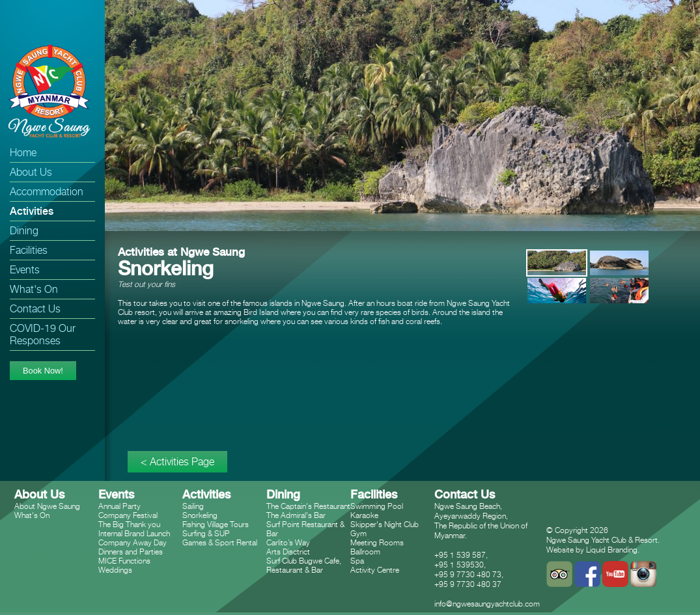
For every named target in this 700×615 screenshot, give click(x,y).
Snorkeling (200, 515)
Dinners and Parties (131, 552)
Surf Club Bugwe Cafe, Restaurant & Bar (304, 565)
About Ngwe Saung (47, 506)
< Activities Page (177, 462)
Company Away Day (133, 542)
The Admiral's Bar (296, 515)
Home (23, 153)
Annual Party (119, 506)
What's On (34, 289)
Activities (32, 211)
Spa (357, 561)
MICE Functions (124, 561)
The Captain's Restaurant (308, 506)
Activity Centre (375, 570)
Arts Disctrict (288, 552)
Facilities (29, 250)
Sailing (193, 506)
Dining (24, 231)
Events (25, 270)
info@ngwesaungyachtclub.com (487, 604)
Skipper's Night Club (385, 524)
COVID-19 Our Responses (43, 335)
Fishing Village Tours (216, 524)
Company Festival (128, 515)
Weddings (115, 570)
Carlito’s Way (288, 542)
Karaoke (364, 515)
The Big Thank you (129, 524)
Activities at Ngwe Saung (181, 252)
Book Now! (43, 371)
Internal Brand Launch (134, 533)
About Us (31, 172)
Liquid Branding (612, 550)
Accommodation (47, 192)
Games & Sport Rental (220, 542)
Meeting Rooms (377, 542)
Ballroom (365, 552)
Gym (358, 533)
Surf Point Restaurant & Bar (305, 529)
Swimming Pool (377, 506)
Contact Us (35, 309)
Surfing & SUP (206, 533)
